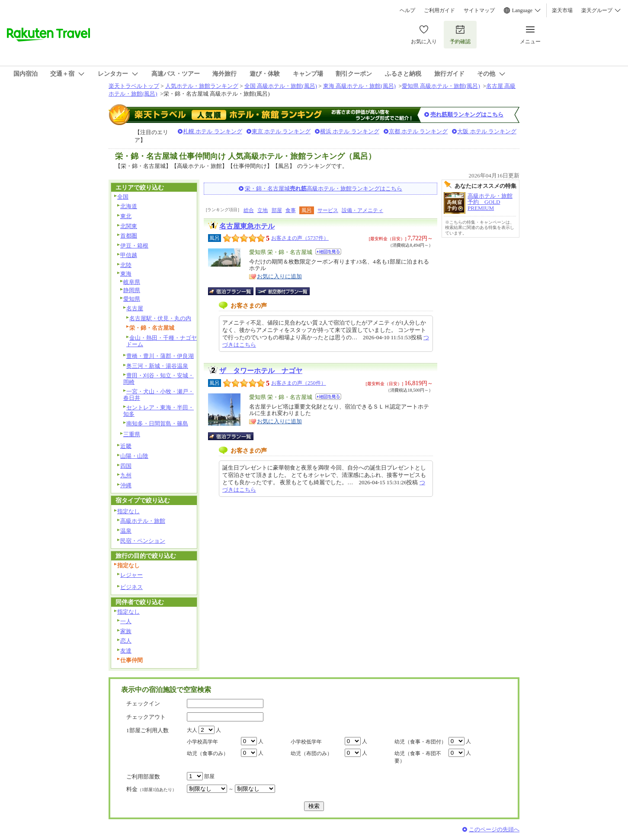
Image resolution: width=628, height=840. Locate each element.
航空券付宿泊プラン (283, 291)
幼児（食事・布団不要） (418, 757)
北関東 (129, 226)
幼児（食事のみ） (208, 753)
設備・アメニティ (362, 210)
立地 (263, 210)
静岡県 (132, 290)
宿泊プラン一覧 (235, 291)
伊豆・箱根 (134, 246)
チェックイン (143, 703)
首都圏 (129, 236)
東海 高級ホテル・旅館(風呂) (359, 86)
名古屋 (135, 308)
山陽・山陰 (134, 456)
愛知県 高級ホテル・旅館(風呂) (441, 86)
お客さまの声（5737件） (300, 238)
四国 (126, 466)
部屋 (277, 210)
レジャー (131, 575)
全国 (123, 197)
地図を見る (328, 252)
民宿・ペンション (143, 541)
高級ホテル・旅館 (143, 521)
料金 (151, 789)
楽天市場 (562, 10)
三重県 (132, 434)
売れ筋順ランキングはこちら (467, 114)
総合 (249, 210)
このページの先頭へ (494, 829)
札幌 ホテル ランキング (213, 131)
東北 (126, 216)
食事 (291, 210)
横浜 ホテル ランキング (350, 131)
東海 (126, 274)
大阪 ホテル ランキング (487, 131)
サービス (328, 210)
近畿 (126, 446)
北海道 (129, 206)
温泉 (126, 531)
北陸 (126, 265)
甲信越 (129, 255)
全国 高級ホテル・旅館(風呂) (281, 86)
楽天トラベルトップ (134, 86)
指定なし (128, 511)
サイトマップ (479, 10)
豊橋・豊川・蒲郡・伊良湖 (160, 356)
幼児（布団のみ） (311, 753)
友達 (126, 651)
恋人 (126, 641)
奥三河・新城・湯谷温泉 (157, 366)
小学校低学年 (306, 742)
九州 (126, 475)
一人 (126, 621)
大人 (192, 730)
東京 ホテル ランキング (281, 131)
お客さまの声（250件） (299, 383)
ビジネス (131, 587)
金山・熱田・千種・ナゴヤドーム (162, 341)
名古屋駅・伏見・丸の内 (160, 318)
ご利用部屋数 (143, 777)
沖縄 (126, 485)
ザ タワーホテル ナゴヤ (261, 371)
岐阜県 (132, 282)
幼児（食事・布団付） (420, 742)
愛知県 (132, 299)
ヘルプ (407, 10)
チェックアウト (146, 717)
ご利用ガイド (439, 10)
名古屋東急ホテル (247, 226)
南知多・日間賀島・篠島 (157, 423)
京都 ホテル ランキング (418, 131)
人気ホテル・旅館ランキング (202, 86)
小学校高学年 (202, 742)
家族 (126, 631)
